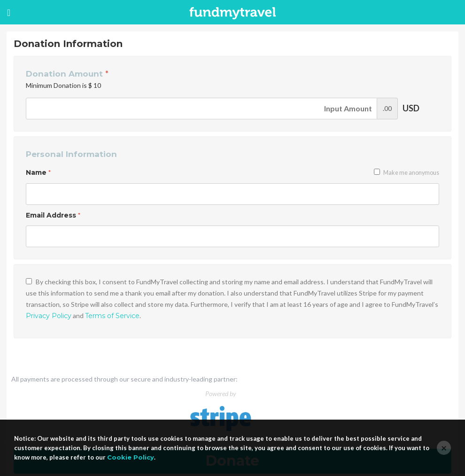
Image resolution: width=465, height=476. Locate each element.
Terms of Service (112, 316)
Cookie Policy (131, 457)
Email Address (53, 215)
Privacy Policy (49, 316)
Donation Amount (67, 74)
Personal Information (71, 154)
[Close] (444, 448)
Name (38, 172)
